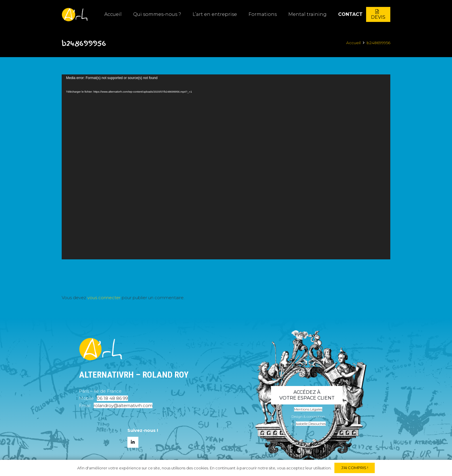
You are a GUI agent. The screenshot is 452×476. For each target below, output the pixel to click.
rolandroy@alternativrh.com (123, 405)
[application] (226, 167)
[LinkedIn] (133, 442)
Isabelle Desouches (311, 424)
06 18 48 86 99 (112, 398)
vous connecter (104, 298)
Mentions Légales (308, 409)
